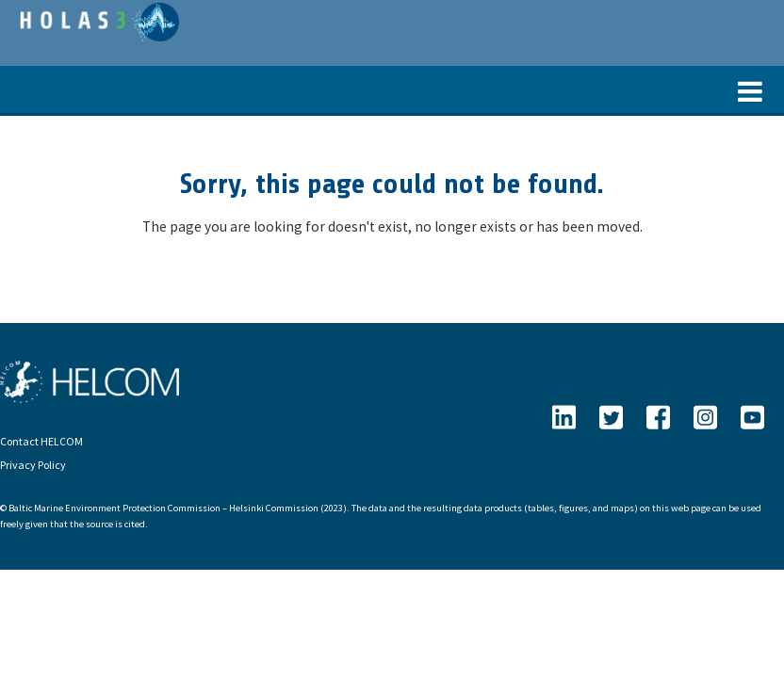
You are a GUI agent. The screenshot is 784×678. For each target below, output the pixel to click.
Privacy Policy (33, 465)
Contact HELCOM (41, 441)
